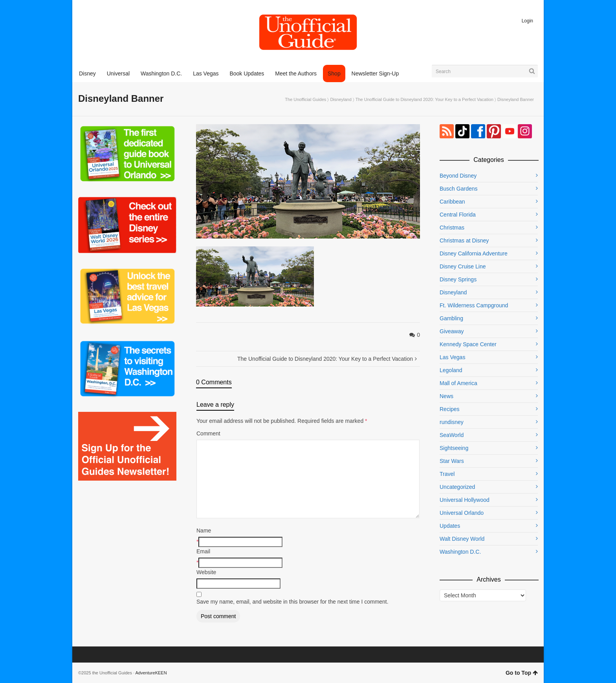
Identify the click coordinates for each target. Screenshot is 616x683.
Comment (208, 433)
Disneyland (341, 99)
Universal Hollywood (465, 500)
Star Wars (452, 461)
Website (206, 572)
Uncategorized (457, 487)
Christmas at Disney (464, 241)
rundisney (452, 422)
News (446, 396)
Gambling (451, 318)
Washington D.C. (460, 552)
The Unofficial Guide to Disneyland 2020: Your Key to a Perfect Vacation (424, 99)
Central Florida (458, 215)
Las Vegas (452, 357)
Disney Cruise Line (463, 266)
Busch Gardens (459, 189)
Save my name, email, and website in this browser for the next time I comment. (292, 602)
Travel (447, 474)
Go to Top (522, 673)
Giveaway (452, 331)
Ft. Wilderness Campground (474, 305)
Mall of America (458, 383)
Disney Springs (458, 279)
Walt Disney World (462, 539)
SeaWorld (452, 435)
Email (203, 551)
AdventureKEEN (151, 673)
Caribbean (452, 202)
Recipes (450, 409)
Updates (450, 526)
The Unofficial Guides (305, 99)
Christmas (452, 228)
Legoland (451, 370)
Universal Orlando (462, 513)
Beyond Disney (458, 176)
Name (204, 531)
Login (527, 21)
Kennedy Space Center (468, 344)
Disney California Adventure (474, 253)
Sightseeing (454, 448)
